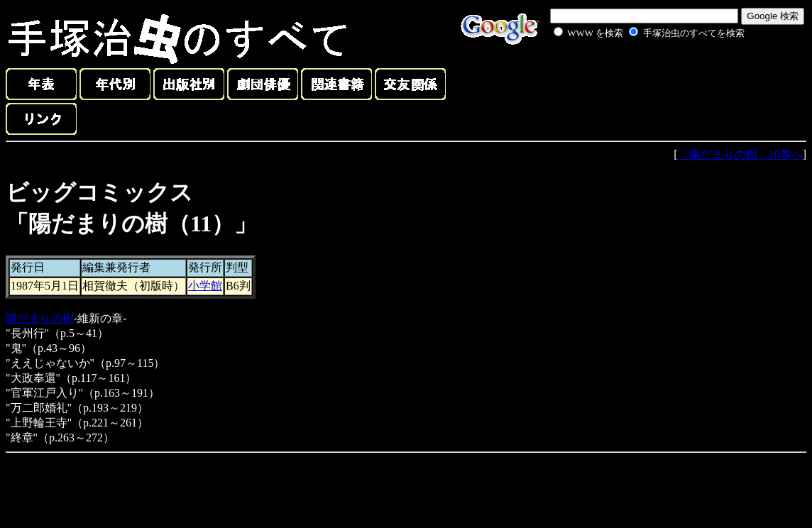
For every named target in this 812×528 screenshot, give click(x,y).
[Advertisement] (633, 74)
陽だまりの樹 (40, 318)
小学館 (205, 286)
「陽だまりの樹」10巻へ (740, 154)
